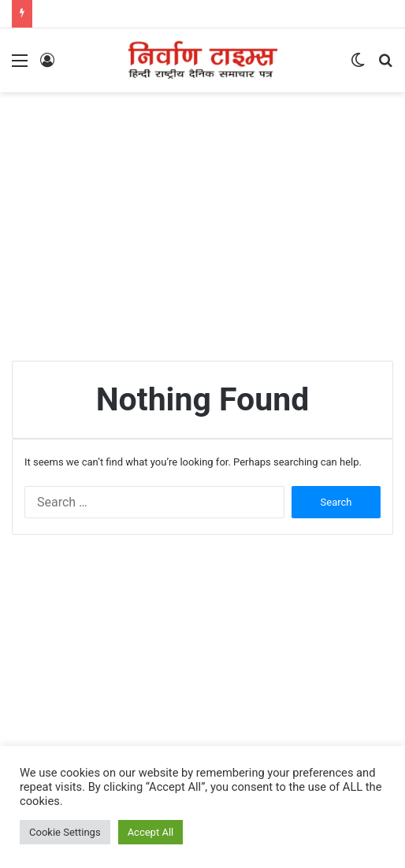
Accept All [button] (151, 832)
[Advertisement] (208, 218)
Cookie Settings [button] (65, 832)
